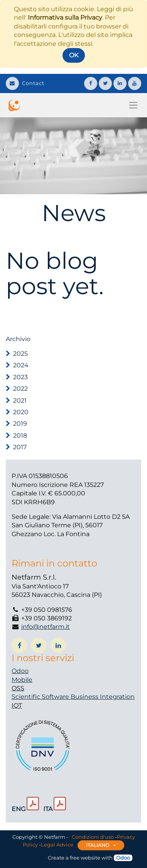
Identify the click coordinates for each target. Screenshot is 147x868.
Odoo (20, 671)
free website (85, 858)
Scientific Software (41, 697)
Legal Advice (57, 845)
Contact (25, 83)
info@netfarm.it (46, 627)
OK (74, 55)
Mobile (22, 680)
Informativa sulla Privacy (65, 17)
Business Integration (103, 697)
